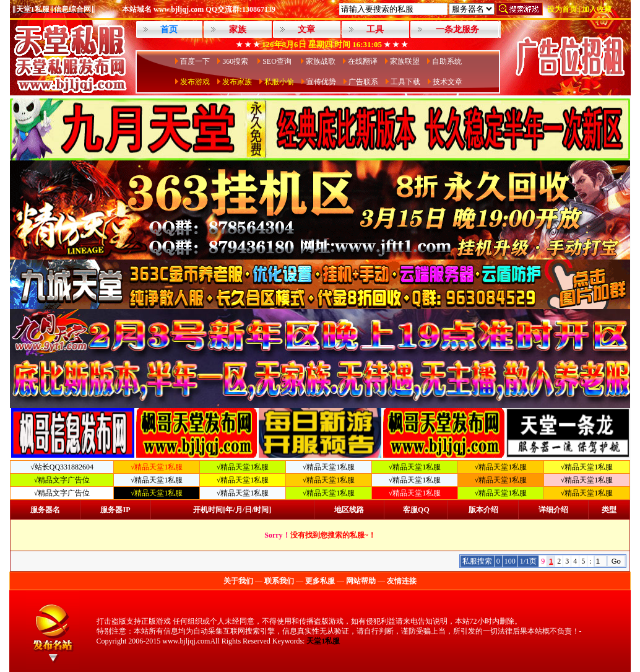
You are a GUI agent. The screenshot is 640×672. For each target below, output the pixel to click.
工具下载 (405, 82)
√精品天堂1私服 (243, 467)
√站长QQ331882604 (62, 467)
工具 (375, 29)
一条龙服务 (457, 29)
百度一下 (195, 61)
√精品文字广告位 (62, 480)
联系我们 (279, 581)
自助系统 (447, 61)
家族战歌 (321, 61)
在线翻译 (363, 61)
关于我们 (238, 581)
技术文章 (448, 82)
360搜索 (236, 61)
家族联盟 (405, 61)
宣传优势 (321, 82)
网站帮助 (361, 581)
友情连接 (402, 581)
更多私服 (320, 581)
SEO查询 (278, 61)
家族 (238, 29)
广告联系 (363, 82)
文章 (306, 29)
